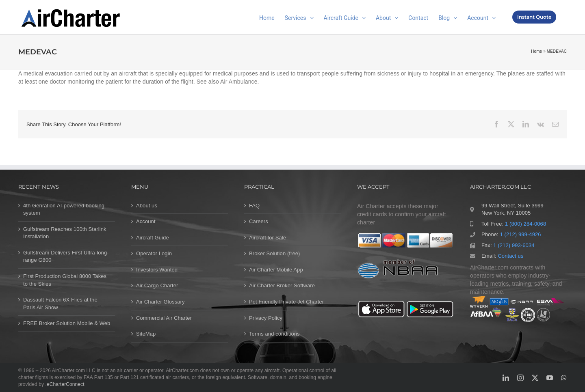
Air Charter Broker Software (282, 285)
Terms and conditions (274, 334)
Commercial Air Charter (164, 318)
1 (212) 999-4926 (520, 234)
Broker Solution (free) (275, 253)
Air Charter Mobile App (276, 270)
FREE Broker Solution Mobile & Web (67, 323)
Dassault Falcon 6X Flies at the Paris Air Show (60, 304)
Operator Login (154, 253)
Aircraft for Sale (268, 238)
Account (146, 221)
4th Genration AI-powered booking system (64, 209)
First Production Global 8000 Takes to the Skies (65, 280)
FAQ (254, 206)
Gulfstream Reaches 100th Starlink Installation (65, 233)
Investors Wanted (157, 270)
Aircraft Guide (153, 238)
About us (147, 206)
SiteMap (146, 334)
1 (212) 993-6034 (514, 245)
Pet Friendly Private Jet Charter (286, 302)
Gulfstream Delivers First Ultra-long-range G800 (66, 256)
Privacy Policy (266, 318)
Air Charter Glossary (160, 302)
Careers (259, 221)
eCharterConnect (66, 384)
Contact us (510, 256)
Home (536, 51)
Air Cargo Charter (157, 285)
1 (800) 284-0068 (525, 224)
